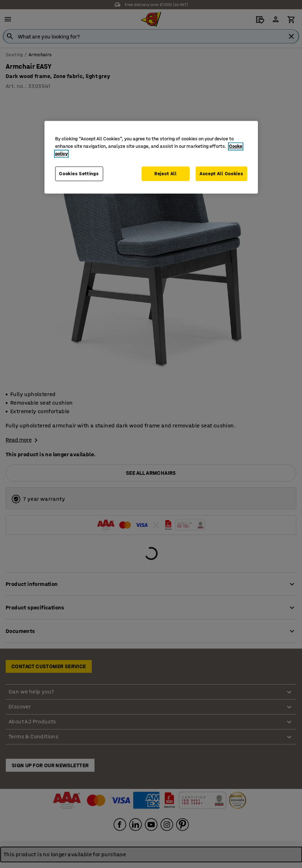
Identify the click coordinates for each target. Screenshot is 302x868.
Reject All (166, 174)
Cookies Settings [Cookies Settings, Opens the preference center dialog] (79, 174)
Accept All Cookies (221, 174)
